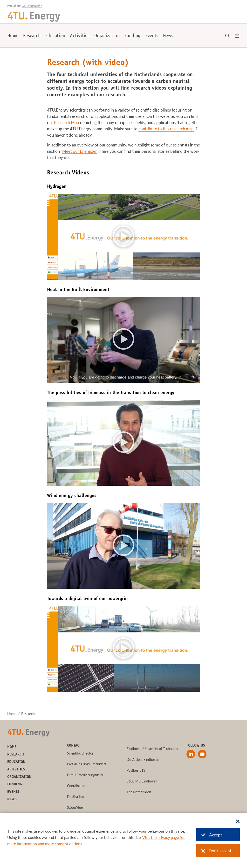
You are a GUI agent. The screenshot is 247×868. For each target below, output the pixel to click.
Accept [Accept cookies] (212, 835)
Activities (80, 36)
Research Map (67, 123)
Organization (107, 36)
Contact (74, 746)
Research (32, 36)
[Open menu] (237, 36)
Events (152, 36)
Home (13, 36)
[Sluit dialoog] (238, 822)
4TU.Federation (32, 6)
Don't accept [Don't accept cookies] (216, 851)
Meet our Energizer (79, 151)
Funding (133, 36)
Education (55, 36)
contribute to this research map (166, 129)
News (168, 36)
